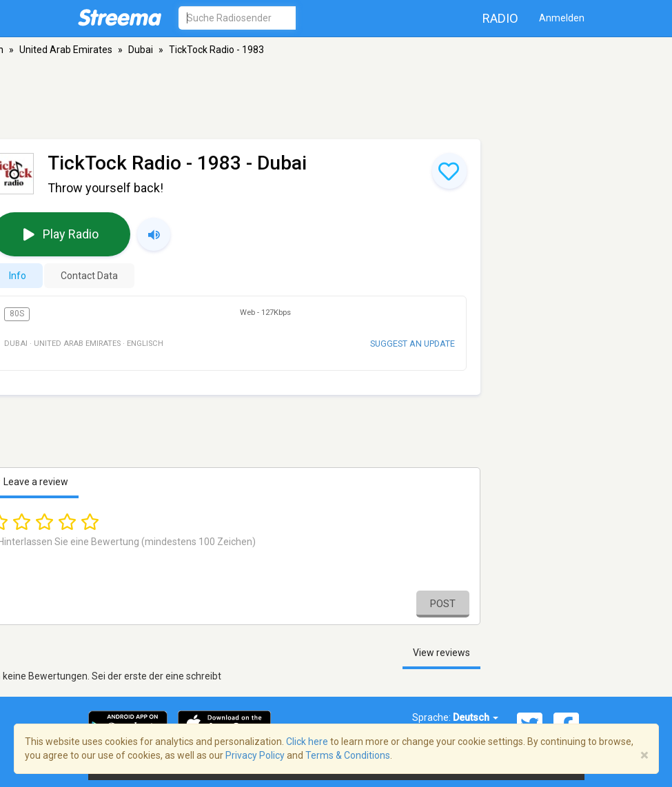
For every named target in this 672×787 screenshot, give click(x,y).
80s (17, 314)
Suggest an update (413, 344)
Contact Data (89, 276)
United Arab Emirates (66, 50)
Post (443, 604)
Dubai (141, 50)
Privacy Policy (255, 755)
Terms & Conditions (348, 755)
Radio (500, 18)
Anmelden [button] (562, 18)
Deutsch (476, 717)
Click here (307, 742)
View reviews (441, 653)
